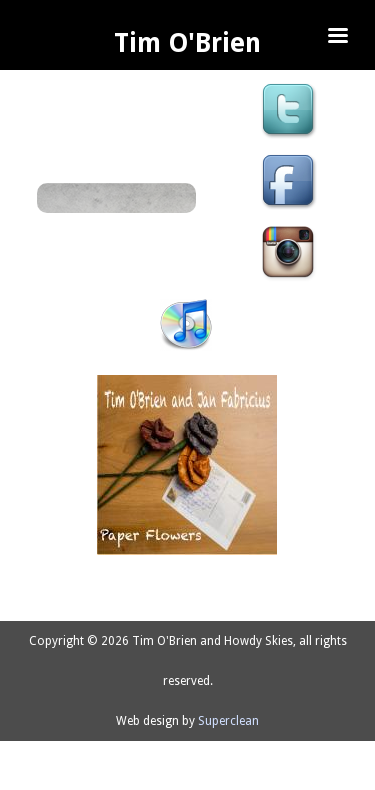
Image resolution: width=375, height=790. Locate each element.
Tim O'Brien (187, 43)
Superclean (228, 721)
